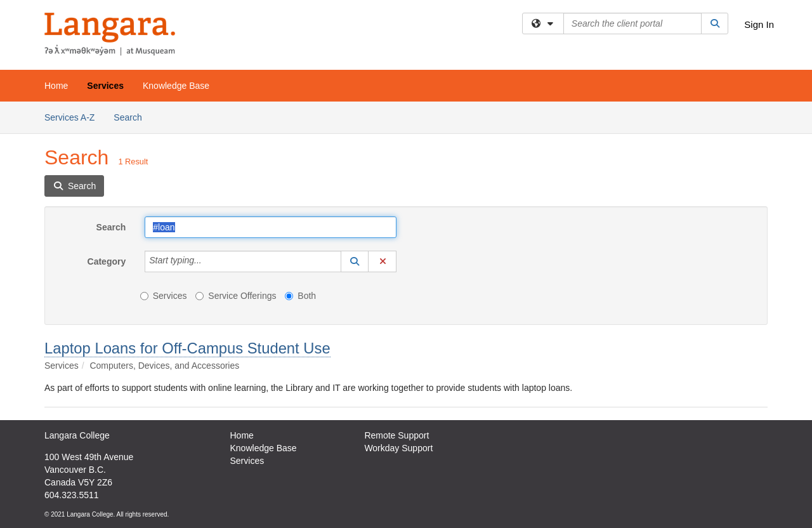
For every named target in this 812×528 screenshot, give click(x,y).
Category (107, 261)
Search (132, 116)
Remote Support (396, 435)
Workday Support (398, 448)
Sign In (759, 24)
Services (105, 86)
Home (56, 86)
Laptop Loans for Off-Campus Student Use (187, 348)
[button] (355, 261)
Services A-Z (69, 117)
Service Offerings (236, 296)
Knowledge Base (176, 86)
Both (300, 296)
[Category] (209, 261)
